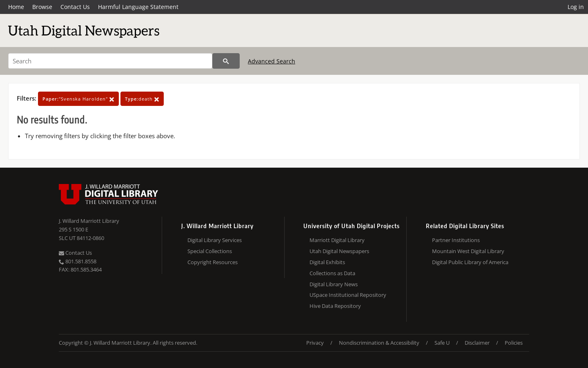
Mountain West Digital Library (468, 251)
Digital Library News (334, 284)
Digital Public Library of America (470, 262)
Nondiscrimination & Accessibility (379, 343)
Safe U (442, 343)
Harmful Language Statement (138, 7)
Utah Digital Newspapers (339, 251)
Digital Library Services (215, 240)
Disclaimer (477, 343)
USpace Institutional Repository (348, 295)
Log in (576, 7)
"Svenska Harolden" (78, 99)
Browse (42, 7)
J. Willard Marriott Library (89, 221)
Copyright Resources (213, 262)
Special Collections (210, 251)
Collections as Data (332, 273)
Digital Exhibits (327, 262)
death (142, 99)
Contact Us (75, 7)
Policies (514, 343)
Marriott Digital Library (337, 240)
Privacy (315, 343)
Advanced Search (272, 61)
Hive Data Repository (335, 306)
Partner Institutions (456, 240)
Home (16, 7)
